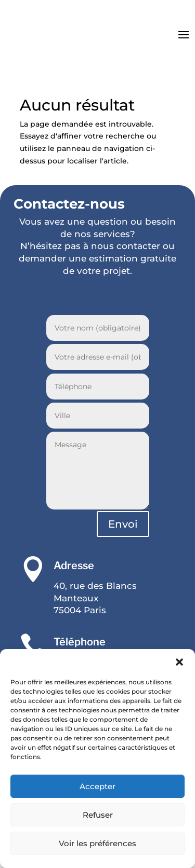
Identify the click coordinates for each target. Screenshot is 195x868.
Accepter (97, 786)
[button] (179, 662)
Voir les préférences (97, 843)
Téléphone (80, 642)
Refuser (98, 815)
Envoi (123, 524)
